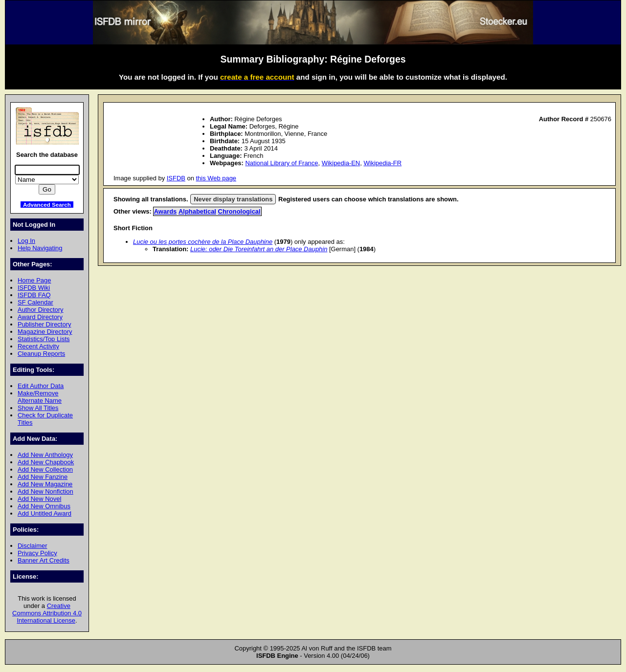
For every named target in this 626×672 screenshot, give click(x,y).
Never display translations (233, 199)
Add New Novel (39, 499)
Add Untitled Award (45, 513)
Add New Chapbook (46, 462)
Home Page (34, 280)
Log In (26, 241)
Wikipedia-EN (341, 163)
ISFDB (176, 178)
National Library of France (281, 163)
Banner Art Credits (44, 560)
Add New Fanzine (43, 477)
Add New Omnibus (44, 506)
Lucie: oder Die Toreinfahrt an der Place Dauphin (259, 249)
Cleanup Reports (41, 354)
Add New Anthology (45, 455)
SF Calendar (35, 302)
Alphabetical (197, 211)
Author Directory (41, 310)
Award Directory (40, 317)
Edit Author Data (41, 386)
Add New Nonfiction (45, 491)
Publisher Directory (44, 324)
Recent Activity (38, 346)
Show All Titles (38, 408)
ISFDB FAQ (34, 295)
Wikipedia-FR (382, 163)
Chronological (239, 211)
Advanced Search (47, 205)
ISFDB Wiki (34, 288)
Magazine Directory (45, 332)
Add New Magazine (45, 484)
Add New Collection (45, 469)
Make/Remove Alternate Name (40, 397)
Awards (166, 211)
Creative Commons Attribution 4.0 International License (47, 613)
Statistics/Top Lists (44, 339)
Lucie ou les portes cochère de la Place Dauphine (203, 242)
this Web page (216, 178)
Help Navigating (40, 248)
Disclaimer (32, 546)
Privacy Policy (37, 553)
